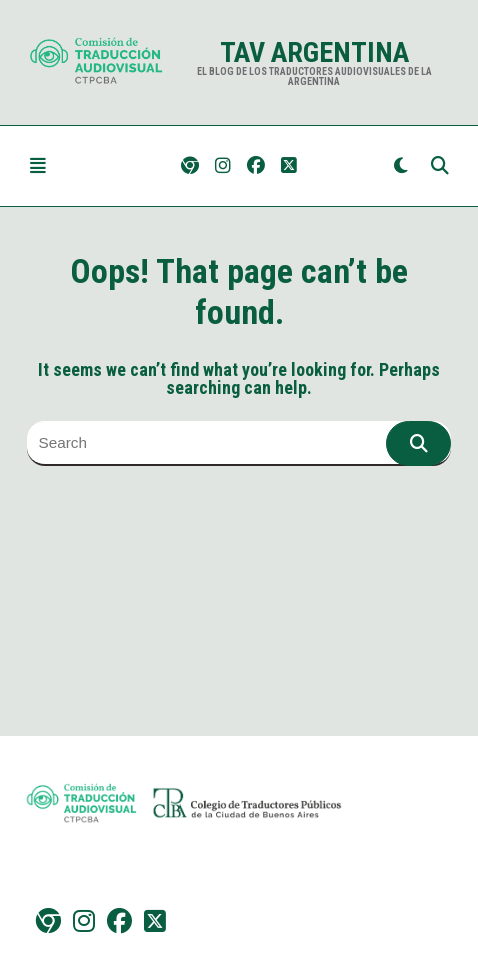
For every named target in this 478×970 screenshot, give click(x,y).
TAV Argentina (314, 52)
